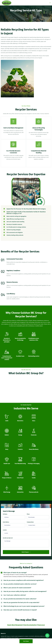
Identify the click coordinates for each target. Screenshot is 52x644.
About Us (3, 596)
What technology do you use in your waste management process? (24, 551)
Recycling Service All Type (32, 601)
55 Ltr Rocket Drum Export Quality (7, 625)
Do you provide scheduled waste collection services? (20, 529)
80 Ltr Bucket (3, 632)
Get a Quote (26, 641)
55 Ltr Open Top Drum (5, 623)
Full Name (5, 459)
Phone (28, 459)
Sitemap (2, 603)
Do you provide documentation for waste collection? (20, 543)
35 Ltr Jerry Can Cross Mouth (6, 612)
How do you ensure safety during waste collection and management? (25, 536)
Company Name (30, 467)
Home (2, 594)
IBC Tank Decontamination (32, 596)
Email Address (6, 467)
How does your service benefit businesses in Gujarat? (20, 555)
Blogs (2, 601)
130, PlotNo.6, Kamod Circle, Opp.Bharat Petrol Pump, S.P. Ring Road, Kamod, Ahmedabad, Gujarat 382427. (38, 621)
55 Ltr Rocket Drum (5, 628)
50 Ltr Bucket (3, 630)
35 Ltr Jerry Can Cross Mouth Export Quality (9, 614)
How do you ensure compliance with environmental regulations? (24, 525)
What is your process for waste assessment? (17, 532)
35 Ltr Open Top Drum (5, 619)
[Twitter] (6, 587)
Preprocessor (41, 570)
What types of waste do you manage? (15, 517)
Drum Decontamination (30, 570)
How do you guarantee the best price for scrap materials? (21, 547)
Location (5, 475)
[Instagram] (9, 587)
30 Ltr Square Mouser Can (6, 610)
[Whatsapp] (47, 635)
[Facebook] (2, 587)
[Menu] (50, 3)
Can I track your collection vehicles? (15, 540)
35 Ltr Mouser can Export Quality (7, 616)
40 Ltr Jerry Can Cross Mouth (6, 621)
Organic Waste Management (15, 570)
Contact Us (3, 598)
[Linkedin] (12, 587)
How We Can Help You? (8, 483)
